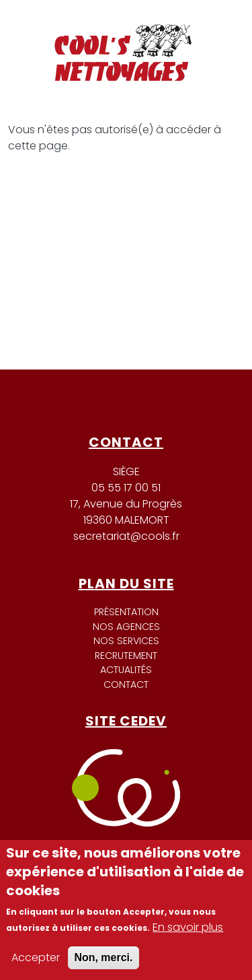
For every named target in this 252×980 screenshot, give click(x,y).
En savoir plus (188, 927)
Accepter (36, 957)
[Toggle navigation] (214, 26)
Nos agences (126, 627)
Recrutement (126, 656)
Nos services (126, 641)
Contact (126, 685)
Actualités (126, 670)
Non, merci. (103, 957)
